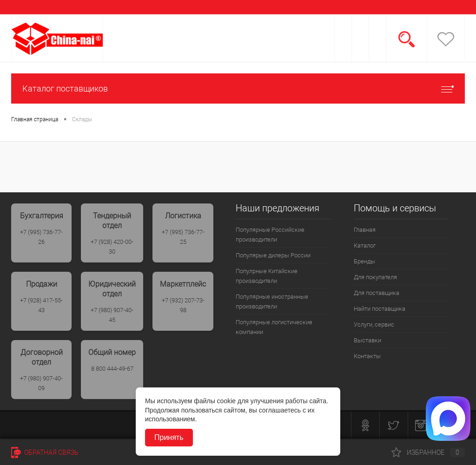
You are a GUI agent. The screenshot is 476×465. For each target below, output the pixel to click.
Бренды (364, 261)
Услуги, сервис (374, 324)
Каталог (365, 246)
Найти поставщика (380, 309)
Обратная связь (45, 452)
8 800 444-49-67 (112, 369)
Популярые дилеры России (273, 255)
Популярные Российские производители (270, 235)
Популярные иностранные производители (272, 301)
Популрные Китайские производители (267, 276)
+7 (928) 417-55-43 (41, 305)
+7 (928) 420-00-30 (112, 247)
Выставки (367, 340)
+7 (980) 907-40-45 (112, 315)
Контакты (367, 356)
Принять (169, 437)
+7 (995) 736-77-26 (41, 237)
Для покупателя (375, 277)
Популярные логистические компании (274, 327)
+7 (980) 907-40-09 (41, 383)
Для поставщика (377, 293)
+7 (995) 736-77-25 (183, 237)
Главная (365, 230)
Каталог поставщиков (238, 88)
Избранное (428, 452)
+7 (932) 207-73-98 (183, 305)
